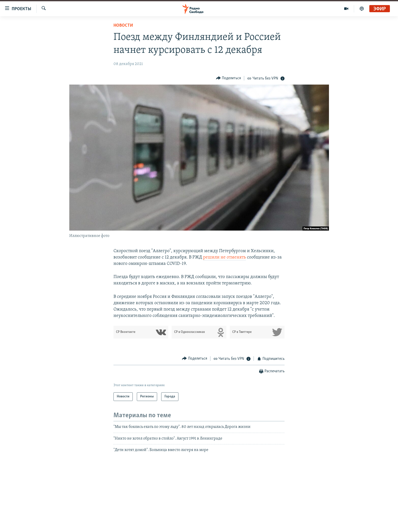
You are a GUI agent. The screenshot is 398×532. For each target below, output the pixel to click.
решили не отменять (225, 257)
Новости (123, 26)
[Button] (229, 78)
